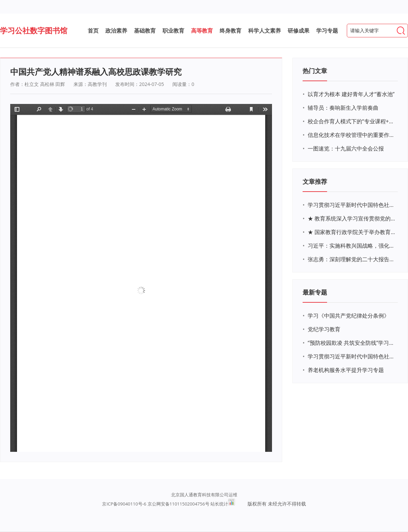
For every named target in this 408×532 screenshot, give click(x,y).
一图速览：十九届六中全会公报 (346, 148)
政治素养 (116, 31)
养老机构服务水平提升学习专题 (346, 370)
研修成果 (299, 31)
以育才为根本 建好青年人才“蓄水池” (351, 94)
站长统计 (219, 504)
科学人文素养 (265, 31)
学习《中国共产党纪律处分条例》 (348, 316)
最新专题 (315, 292)
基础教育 (145, 31)
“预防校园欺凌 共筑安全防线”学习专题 (352, 343)
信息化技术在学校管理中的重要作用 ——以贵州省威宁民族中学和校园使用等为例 (352, 135)
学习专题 (327, 31)
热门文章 (315, 71)
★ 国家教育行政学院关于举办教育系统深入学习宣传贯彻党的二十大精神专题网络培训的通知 (352, 232)
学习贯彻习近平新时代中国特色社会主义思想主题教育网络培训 (352, 205)
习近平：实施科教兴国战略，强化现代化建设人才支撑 (352, 246)
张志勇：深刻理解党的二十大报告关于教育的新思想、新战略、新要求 (352, 259)
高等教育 (202, 31)
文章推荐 (315, 181)
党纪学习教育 (324, 329)
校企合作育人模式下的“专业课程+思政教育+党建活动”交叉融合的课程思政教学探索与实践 (352, 121)
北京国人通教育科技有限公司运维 (204, 495)
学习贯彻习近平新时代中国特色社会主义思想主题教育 (352, 356)
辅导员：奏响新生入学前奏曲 (343, 108)
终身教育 (231, 31)
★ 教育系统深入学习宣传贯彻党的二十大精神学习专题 (352, 218)
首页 (93, 31)
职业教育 (173, 31)
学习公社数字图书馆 (34, 30)
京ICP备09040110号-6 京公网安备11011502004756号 (156, 504)
